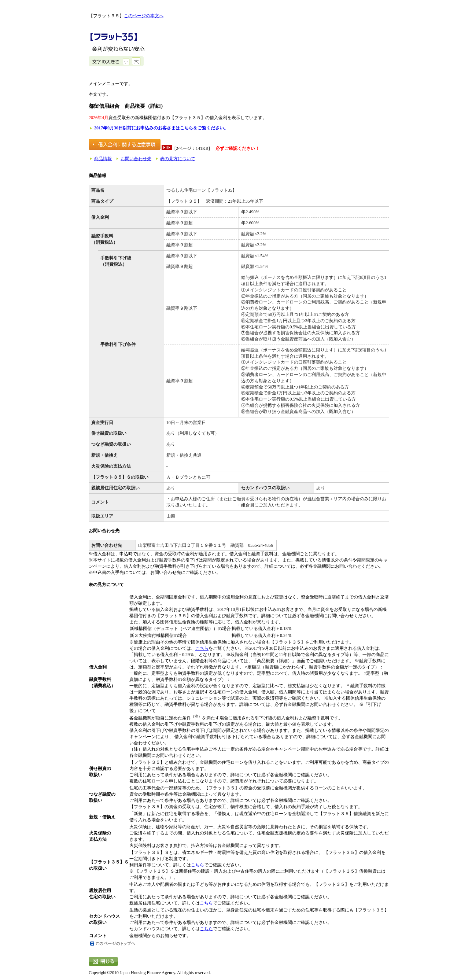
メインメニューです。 (111, 84)
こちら (202, 648)
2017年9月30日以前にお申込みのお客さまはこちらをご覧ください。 (161, 128)
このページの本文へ (144, 16)
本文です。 (100, 94)
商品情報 (103, 159)
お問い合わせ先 (136, 159)
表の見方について (178, 159)
